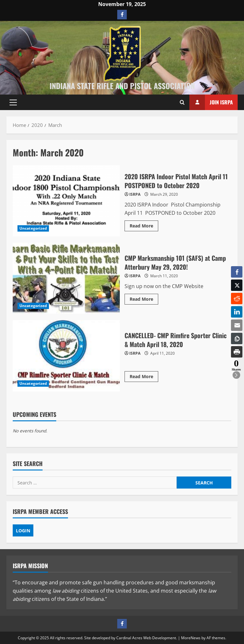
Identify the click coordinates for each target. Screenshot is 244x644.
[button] (13, 102)
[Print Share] (237, 352)
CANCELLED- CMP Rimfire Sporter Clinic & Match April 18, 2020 (66, 356)
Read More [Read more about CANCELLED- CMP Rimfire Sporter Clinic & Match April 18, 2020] (144, 378)
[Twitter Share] (237, 285)
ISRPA (135, 194)
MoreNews (191, 638)
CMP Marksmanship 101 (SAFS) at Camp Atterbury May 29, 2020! (66, 278)
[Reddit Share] (237, 299)
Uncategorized (33, 228)
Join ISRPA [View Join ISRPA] (211, 102)
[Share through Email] (237, 325)
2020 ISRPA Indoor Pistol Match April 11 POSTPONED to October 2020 (66, 201)
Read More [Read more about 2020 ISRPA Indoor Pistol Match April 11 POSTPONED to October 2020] (144, 227)
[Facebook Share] (237, 272)
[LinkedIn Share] (237, 312)
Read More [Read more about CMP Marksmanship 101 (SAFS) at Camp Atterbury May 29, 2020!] (144, 300)
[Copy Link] (237, 338)
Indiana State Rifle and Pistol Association (122, 86)
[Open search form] (182, 102)
